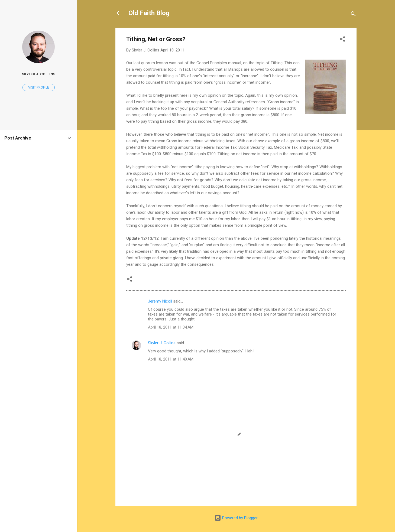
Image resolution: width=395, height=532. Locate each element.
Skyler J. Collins (162, 343)
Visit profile (39, 87)
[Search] (353, 15)
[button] (342, 40)
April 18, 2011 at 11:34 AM (171, 327)
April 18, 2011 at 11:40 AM (171, 359)
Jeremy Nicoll (160, 301)
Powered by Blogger (236, 518)
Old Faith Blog (149, 13)
